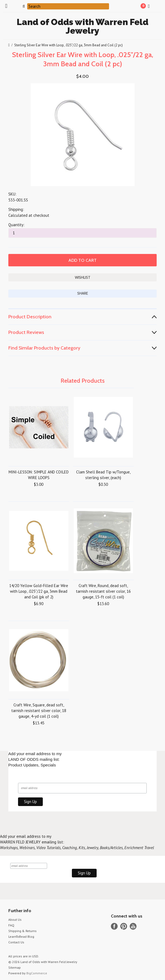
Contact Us (16, 942)
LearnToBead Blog (21, 937)
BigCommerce (37, 973)
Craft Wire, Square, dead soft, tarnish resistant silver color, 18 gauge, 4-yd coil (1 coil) (39, 711)
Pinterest (124, 926)
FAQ (11, 925)
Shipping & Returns (22, 931)
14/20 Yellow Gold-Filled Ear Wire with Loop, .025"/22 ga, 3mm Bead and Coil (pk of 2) (39, 591)
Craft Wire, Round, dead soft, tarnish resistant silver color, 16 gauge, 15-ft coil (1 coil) (103, 591)
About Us (15, 920)
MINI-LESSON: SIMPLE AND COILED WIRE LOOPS (39, 475)
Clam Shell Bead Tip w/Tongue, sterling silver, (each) (103, 475)
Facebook (114, 926)
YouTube (133, 926)
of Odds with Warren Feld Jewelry (82, 26)
